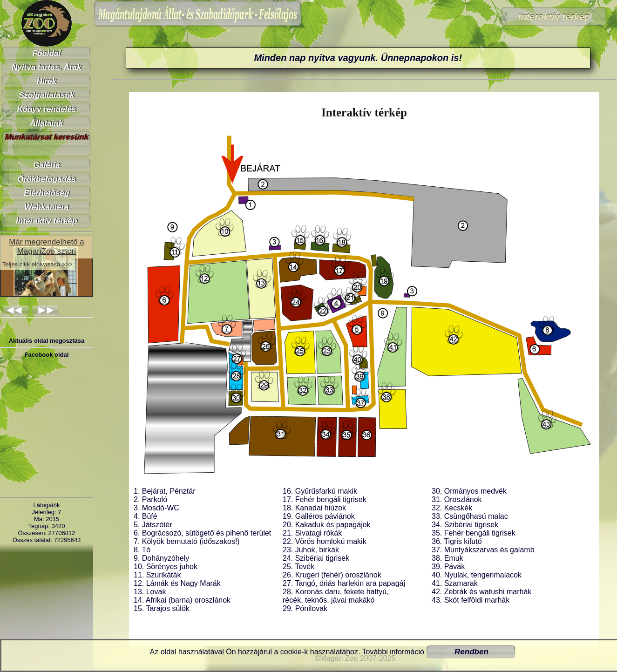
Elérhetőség (46, 193)
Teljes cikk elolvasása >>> (37, 264)
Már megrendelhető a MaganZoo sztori (47, 247)
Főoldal (47, 53)
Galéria (47, 165)
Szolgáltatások (46, 95)
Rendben (471, 652)
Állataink (47, 123)
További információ (393, 652)
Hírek (47, 81)
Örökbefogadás (47, 179)
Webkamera (46, 207)
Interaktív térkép (46, 221)
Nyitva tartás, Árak (46, 67)
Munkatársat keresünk (47, 137)
